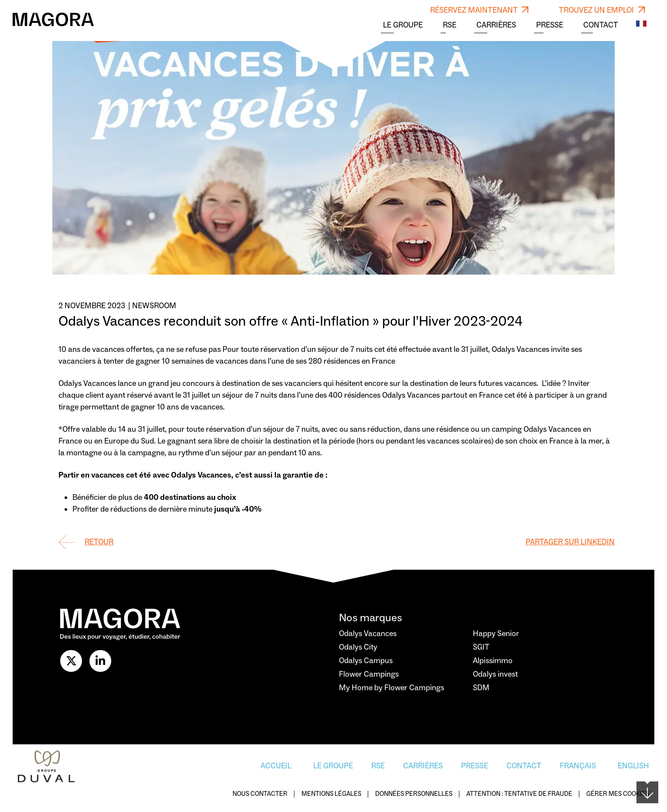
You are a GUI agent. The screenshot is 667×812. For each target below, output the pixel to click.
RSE (450, 25)
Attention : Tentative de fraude (519, 794)
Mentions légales (331, 794)
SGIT (481, 647)
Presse (550, 25)
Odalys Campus (366, 661)
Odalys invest (495, 674)
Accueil (276, 766)
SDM (481, 688)
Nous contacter (260, 794)
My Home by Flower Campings (392, 688)
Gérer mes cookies (618, 794)
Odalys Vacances (368, 634)
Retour (99, 542)
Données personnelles (414, 794)
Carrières (496, 25)
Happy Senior (496, 634)
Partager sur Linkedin (570, 542)
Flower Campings (369, 674)
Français (578, 766)
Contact (601, 25)
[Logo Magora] (53, 19)
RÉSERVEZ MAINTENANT (479, 10)
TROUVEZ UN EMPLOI (602, 10)
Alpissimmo (493, 661)
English (633, 766)
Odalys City (358, 647)
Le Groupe (403, 25)
